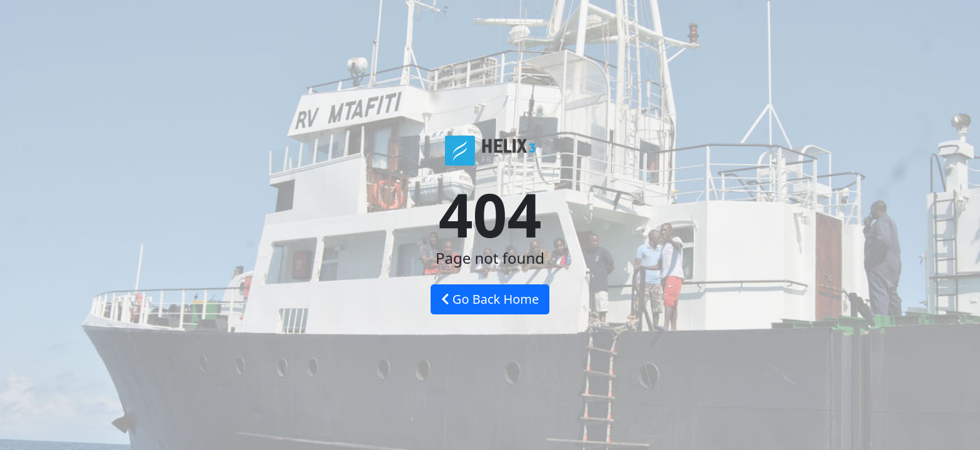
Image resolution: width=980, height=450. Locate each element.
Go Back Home (490, 299)
